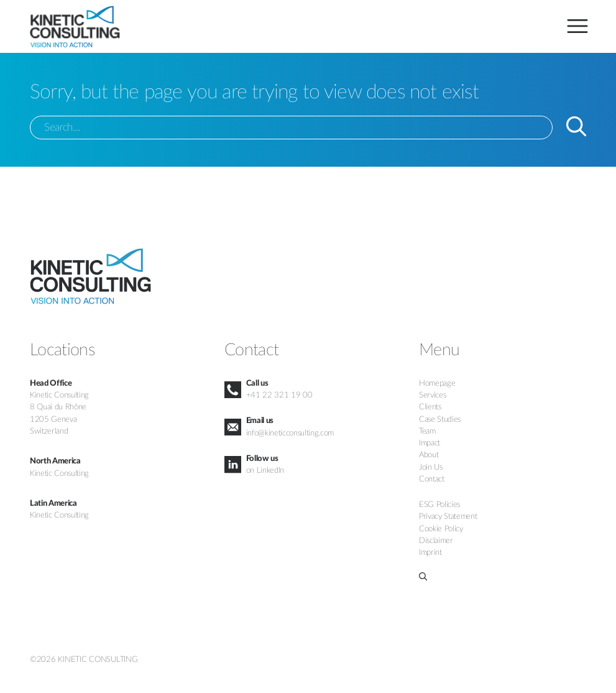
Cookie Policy (441, 529)
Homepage (437, 383)
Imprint (430, 552)
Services (432, 395)
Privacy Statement (448, 516)
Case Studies (440, 419)
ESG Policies (439, 505)
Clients (430, 407)
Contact (432, 479)
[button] (503, 576)
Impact (430, 443)
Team (427, 431)
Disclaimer (436, 541)
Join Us (431, 467)
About (429, 455)
